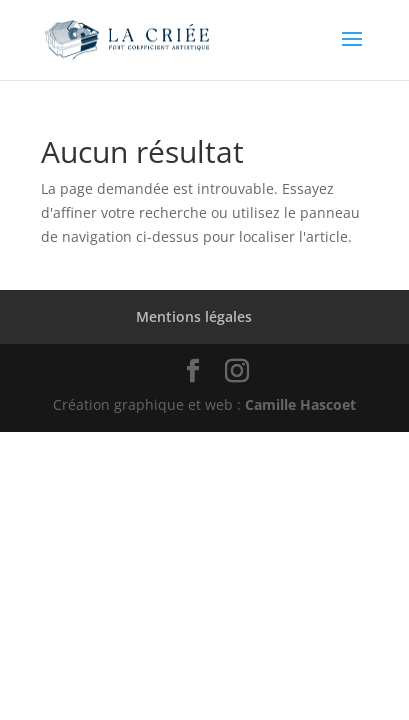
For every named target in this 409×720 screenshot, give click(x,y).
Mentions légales (194, 316)
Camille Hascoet (300, 404)
